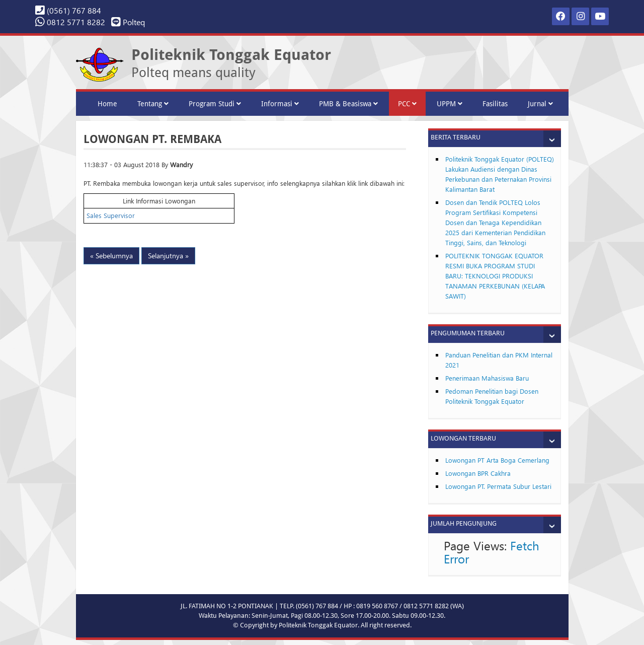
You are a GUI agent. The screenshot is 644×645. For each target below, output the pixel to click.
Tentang (153, 104)
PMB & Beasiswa (348, 104)
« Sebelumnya (111, 256)
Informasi (280, 104)
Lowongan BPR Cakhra (478, 473)
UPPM (450, 104)
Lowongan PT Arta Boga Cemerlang (497, 460)
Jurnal (540, 104)
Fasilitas (495, 104)
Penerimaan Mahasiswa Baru (487, 378)
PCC (407, 104)
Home (107, 104)
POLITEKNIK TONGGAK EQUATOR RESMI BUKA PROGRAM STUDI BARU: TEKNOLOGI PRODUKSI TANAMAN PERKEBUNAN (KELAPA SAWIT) (495, 276)
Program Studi (215, 104)
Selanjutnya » (168, 256)
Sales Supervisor (111, 215)
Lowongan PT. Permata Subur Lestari (498, 486)
